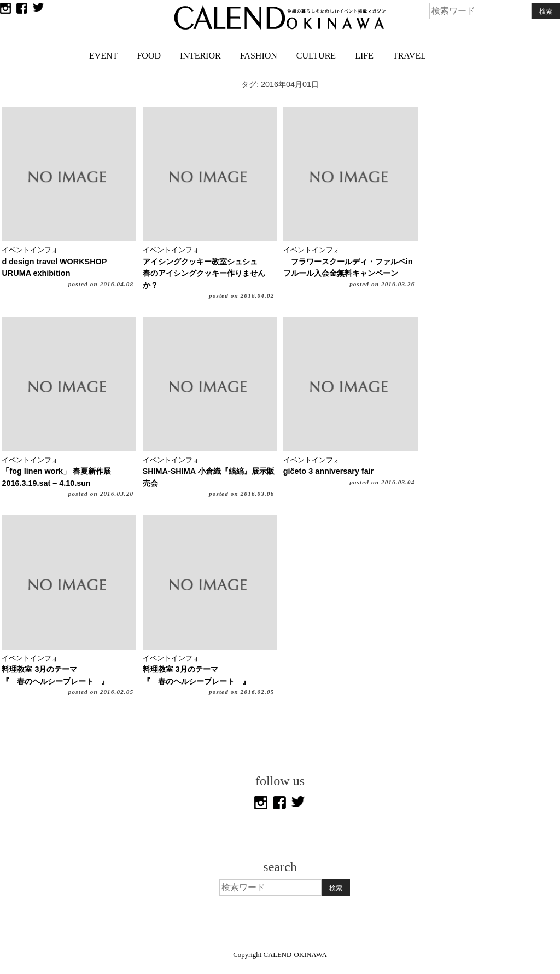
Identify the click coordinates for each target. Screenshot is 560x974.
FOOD (149, 56)
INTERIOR (200, 56)
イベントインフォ (30, 250)
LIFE (364, 56)
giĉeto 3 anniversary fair (329, 471)
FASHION (259, 56)
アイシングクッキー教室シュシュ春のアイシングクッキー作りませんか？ (204, 273)
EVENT (103, 56)
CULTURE (316, 56)
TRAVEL (409, 56)
